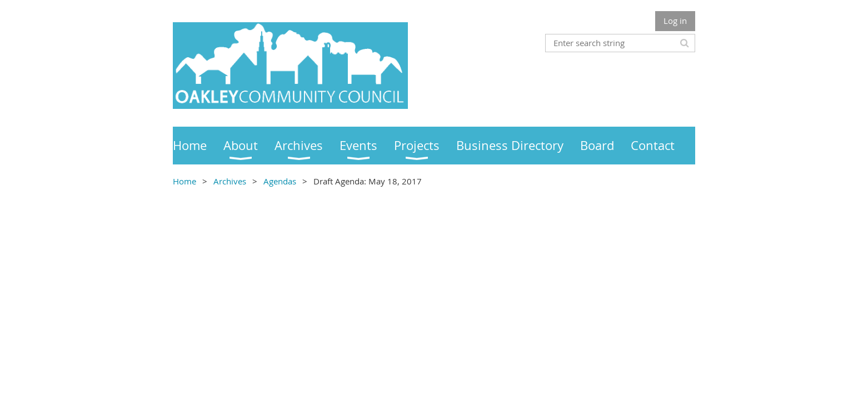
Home (184, 181)
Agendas (280, 181)
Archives (230, 181)
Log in (675, 21)
